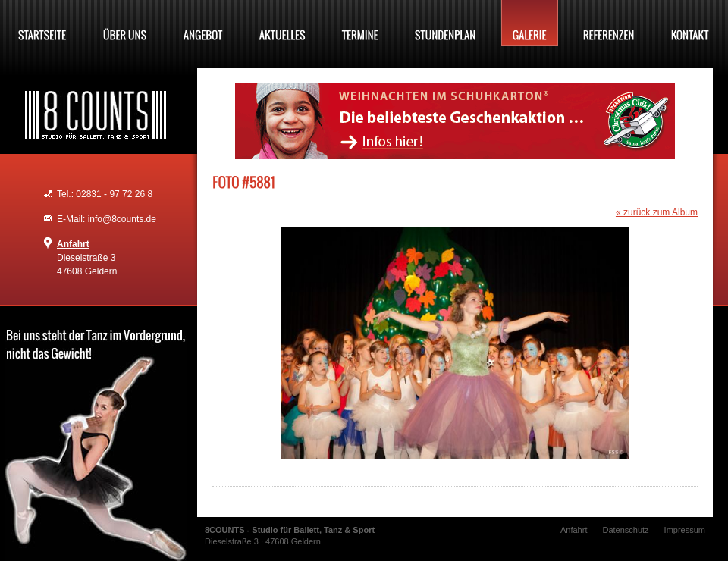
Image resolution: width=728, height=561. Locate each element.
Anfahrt (73, 244)
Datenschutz (625, 530)
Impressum (685, 530)
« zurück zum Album (657, 212)
